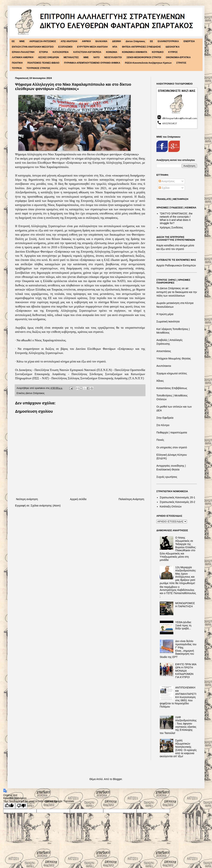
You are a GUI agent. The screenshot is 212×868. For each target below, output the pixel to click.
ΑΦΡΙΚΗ (86, 41)
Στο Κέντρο (163, 425)
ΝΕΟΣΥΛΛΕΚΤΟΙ (113, 57)
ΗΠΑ (115, 47)
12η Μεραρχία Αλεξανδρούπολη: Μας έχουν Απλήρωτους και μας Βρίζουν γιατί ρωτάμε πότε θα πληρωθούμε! (178, 575)
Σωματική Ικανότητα (168, 321)
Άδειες (160, 381)
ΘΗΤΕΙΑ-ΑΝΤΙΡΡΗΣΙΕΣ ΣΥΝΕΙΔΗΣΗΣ (141, 47)
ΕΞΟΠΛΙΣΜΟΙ (65, 47)
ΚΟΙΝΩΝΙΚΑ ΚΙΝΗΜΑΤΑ (135, 52)
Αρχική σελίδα (78, 499)
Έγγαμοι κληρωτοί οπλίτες (172, 373)
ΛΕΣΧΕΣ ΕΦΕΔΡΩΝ (49, 57)
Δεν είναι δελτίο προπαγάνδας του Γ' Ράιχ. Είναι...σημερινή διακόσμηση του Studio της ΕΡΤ (178, 649)
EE (13, 41)
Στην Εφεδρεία (165, 418)
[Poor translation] (21, 806)
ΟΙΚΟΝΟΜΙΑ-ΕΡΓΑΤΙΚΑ (178, 57)
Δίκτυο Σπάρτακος (135, 41)
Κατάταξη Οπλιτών (171, 506)
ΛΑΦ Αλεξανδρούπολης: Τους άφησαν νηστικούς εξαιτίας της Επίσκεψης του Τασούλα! (178, 725)
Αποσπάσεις (164, 351)
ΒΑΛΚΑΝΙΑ (101, 41)
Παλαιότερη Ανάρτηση (131, 499)
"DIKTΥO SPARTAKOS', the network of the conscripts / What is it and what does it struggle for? (176, 218)
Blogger (117, 779)
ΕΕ (152, 41)
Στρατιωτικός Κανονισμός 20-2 (178, 502)
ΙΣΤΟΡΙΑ (44, 52)
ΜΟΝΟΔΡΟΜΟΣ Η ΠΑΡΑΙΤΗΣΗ (185, 605)
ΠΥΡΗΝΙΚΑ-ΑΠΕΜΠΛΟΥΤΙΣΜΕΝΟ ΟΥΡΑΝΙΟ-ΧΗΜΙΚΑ (92, 63)
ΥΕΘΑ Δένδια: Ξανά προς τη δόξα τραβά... (183, 625)
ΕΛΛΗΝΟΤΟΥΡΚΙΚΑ (168, 41)
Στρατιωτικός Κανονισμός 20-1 (178, 497)
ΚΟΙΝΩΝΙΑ (112, 52)
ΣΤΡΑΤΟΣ (181, 63)
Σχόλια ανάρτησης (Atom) (46, 506)
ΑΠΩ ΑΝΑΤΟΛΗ (69, 41)
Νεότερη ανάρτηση (27, 499)
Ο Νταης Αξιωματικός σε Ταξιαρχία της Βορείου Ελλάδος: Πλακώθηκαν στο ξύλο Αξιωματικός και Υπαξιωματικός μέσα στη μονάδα (178, 549)
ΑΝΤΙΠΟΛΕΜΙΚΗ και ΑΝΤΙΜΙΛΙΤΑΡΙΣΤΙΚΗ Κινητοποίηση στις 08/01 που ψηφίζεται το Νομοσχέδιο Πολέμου (178, 697)
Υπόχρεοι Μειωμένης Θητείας (174, 358)
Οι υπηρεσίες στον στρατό (172, 447)
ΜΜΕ (86, 57)
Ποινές (160, 440)
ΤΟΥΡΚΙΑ (17, 68)
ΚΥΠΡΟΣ (173, 52)
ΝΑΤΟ (97, 57)
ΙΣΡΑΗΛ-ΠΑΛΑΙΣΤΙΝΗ (23, 52)
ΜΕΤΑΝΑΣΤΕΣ (71, 57)
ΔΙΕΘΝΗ (117, 41)
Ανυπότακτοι (164, 366)
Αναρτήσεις (167, 181)
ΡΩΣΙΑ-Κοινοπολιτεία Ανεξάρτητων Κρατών (148, 63)
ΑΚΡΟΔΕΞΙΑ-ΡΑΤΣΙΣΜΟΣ (43, 41)
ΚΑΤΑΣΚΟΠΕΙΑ (61, 52)
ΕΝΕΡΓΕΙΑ (189, 41)
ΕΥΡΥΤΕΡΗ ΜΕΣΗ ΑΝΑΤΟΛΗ (92, 47)
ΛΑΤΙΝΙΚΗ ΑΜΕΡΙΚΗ (23, 57)
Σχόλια (164, 188)
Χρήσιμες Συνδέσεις (171, 227)
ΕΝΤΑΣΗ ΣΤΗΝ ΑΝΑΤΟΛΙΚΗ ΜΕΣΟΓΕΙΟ (33, 47)
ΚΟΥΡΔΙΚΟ (158, 52)
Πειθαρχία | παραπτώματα (172, 432)
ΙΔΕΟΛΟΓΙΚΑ (173, 47)
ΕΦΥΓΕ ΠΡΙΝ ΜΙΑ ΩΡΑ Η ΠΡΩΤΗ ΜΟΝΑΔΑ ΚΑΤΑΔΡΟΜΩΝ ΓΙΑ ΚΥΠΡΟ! (186, 671)
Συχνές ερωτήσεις (167, 477)
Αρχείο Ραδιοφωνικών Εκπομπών (176, 265)
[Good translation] (9, 806)
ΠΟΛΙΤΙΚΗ (17, 63)
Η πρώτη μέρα (165, 314)
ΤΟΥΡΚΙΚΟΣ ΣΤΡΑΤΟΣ (38, 68)
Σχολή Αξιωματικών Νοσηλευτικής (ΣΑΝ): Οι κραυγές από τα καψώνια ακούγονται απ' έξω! (178, 748)
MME (22, 41)
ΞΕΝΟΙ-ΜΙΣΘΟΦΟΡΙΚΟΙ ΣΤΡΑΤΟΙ (144, 57)
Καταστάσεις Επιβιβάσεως (172, 388)
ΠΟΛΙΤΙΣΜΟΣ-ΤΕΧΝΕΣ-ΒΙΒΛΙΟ (43, 63)
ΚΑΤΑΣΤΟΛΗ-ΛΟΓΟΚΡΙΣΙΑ (87, 52)
